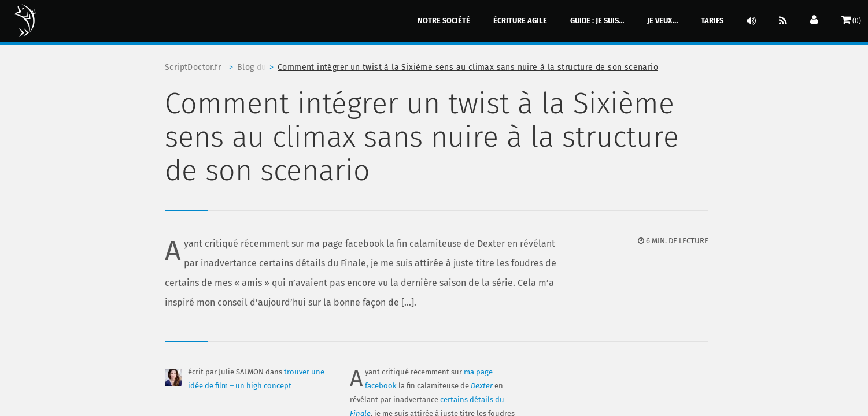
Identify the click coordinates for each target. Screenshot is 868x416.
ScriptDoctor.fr (193, 67)
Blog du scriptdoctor (257, 67)
